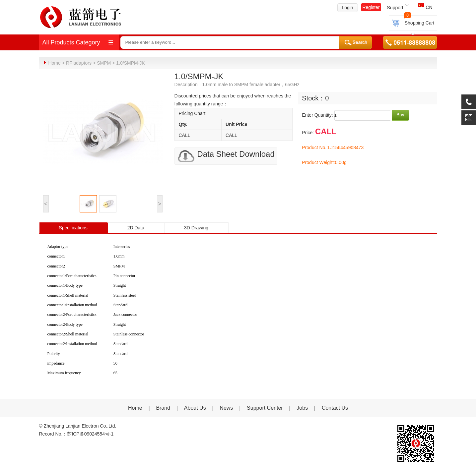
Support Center (265, 408)
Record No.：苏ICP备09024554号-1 (76, 434)
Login (347, 8)
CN (425, 7)
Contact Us (335, 408)
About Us (195, 408)
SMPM (104, 63)
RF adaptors (79, 63)
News (227, 408)
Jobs (302, 408)
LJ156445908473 (346, 147)
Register (371, 7)
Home (54, 63)
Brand (163, 408)
